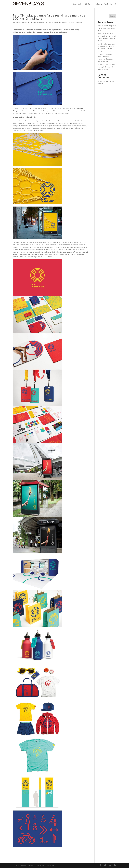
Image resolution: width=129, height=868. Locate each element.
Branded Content (47, 22)
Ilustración (71, 22)
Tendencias (108, 4)
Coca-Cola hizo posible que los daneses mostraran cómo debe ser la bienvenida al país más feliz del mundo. (107, 57)
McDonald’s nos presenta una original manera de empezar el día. (106, 67)
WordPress (51, 865)
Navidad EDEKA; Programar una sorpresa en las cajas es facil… (107, 28)
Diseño (88, 4)
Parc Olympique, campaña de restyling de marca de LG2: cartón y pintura (106, 46)
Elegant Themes (28, 865)
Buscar (113, 16)
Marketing (98, 4)
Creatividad (77, 4)
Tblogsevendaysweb (22, 22)
